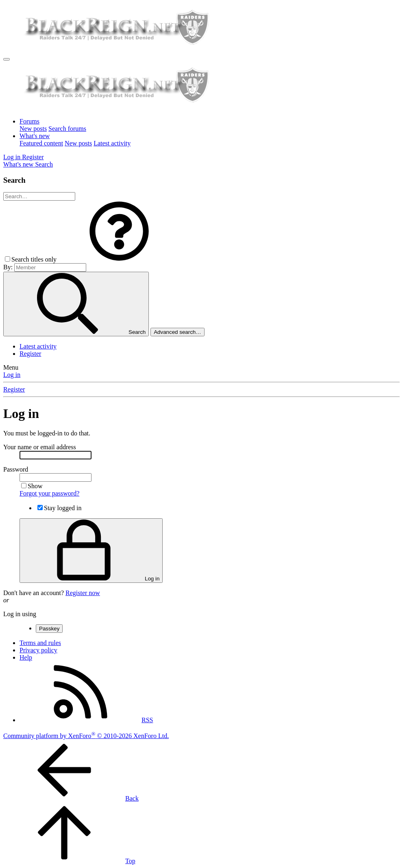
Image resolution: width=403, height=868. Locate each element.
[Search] (44, 164)
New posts (33, 129)
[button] (119, 259)
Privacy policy (38, 650)
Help (26, 657)
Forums (29, 121)
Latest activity (112, 143)
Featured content (41, 143)
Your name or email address (40, 447)
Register (30, 354)
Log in (12, 375)
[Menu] (7, 59)
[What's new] (19, 164)
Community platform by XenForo (86, 736)
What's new (35, 136)
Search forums (67, 129)
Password (16, 469)
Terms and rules (40, 643)
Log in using (20, 614)
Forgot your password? (49, 493)
